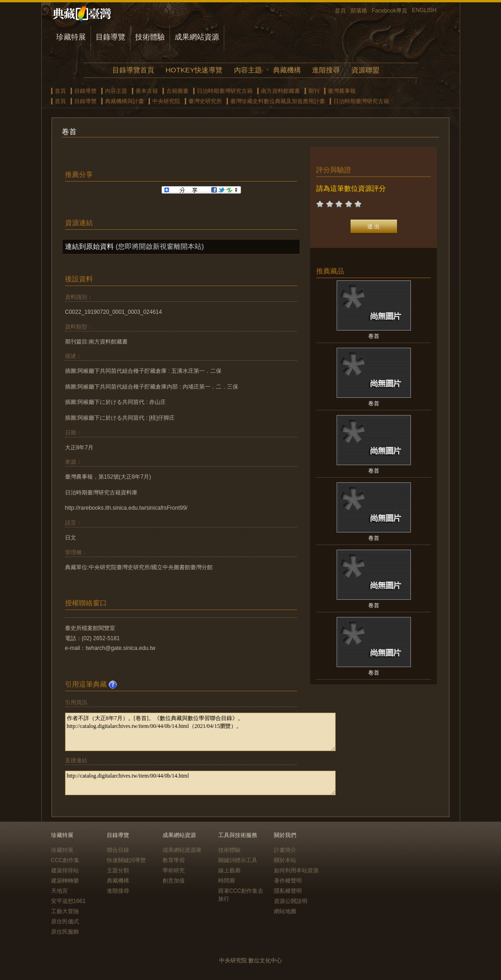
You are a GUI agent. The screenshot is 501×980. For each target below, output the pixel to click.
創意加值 (174, 881)
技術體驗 (150, 37)
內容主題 (248, 70)
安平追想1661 (68, 901)
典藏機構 (287, 70)
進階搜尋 (326, 70)
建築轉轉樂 (65, 881)
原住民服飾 (65, 932)
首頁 (340, 11)
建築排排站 (65, 870)
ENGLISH (424, 10)
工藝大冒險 (65, 911)
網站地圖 (285, 911)
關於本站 (285, 860)
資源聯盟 (365, 70)
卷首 (374, 336)
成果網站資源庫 (182, 850)
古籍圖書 (177, 91)
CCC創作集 (65, 860)
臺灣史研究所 (205, 101)
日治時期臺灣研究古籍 (225, 91)
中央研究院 (166, 101)
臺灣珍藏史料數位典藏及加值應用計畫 (278, 101)
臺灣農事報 (342, 91)
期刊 (314, 91)
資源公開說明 (291, 901)
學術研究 (174, 870)
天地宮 (59, 891)
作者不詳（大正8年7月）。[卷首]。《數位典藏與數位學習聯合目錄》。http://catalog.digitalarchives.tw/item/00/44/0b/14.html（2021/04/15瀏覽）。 (200, 732)
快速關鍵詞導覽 (126, 860)
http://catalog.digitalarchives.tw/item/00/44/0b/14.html (200, 783)
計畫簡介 (285, 850)
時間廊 (227, 881)
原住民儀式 (65, 922)
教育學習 (174, 860)
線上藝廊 (229, 870)
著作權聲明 (288, 881)
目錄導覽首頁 (133, 70)
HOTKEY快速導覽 (194, 70)
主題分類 (118, 870)
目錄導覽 (111, 37)
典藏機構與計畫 (124, 101)
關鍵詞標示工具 (238, 860)
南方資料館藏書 (280, 91)
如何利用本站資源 (296, 870)
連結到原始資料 (89, 246)
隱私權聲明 (288, 891)
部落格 (359, 11)
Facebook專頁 (390, 11)
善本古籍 (147, 91)
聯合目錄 (118, 850)
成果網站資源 (197, 37)
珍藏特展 (71, 37)
